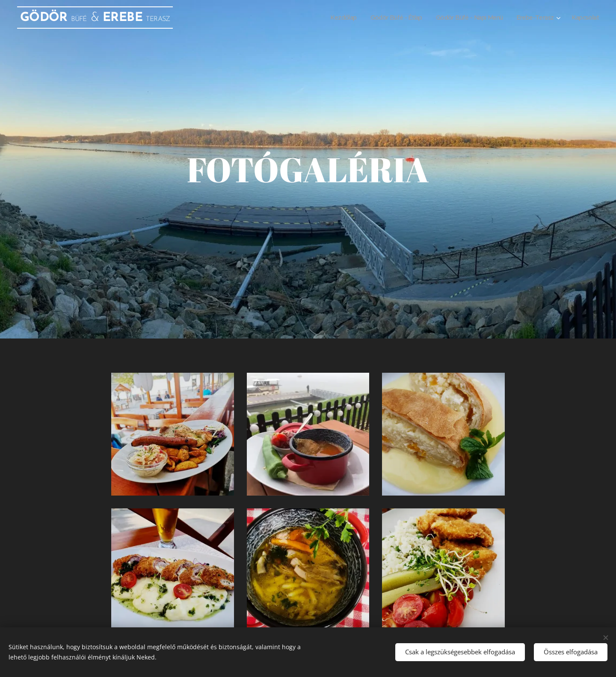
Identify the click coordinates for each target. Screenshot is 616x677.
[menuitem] (329, 18)
